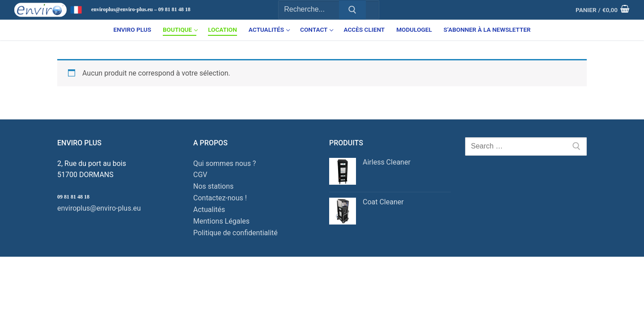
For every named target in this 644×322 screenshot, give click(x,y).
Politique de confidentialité (235, 233)
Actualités (209, 210)
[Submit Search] (352, 10)
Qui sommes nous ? (225, 163)
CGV (200, 175)
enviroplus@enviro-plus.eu (99, 208)
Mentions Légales (221, 221)
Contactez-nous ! (220, 198)
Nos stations (213, 186)
